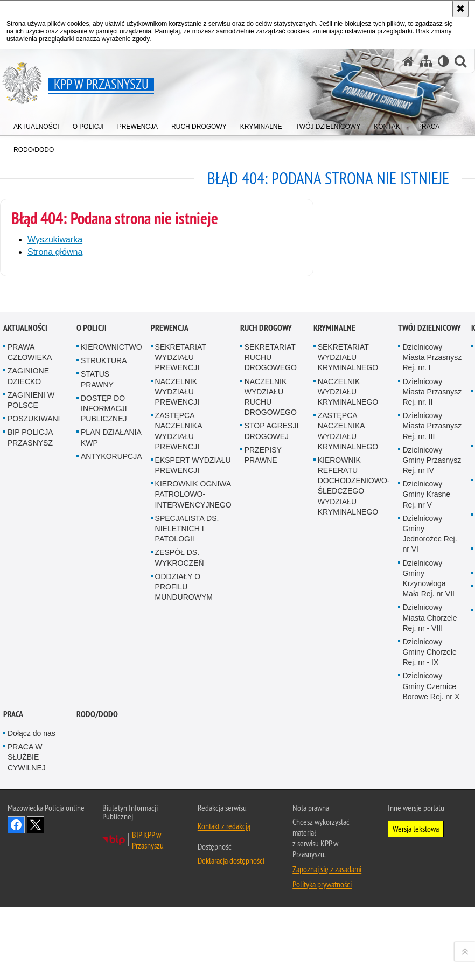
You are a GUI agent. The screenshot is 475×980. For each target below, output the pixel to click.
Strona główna (55, 252)
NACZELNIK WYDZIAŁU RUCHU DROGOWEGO (271, 675)
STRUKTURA (104, 638)
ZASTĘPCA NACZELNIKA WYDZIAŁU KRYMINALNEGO (348, 709)
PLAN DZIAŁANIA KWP (111, 715)
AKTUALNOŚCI (25, 606)
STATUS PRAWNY (97, 657)
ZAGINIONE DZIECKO (28, 654)
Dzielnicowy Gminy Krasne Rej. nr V (426, 772)
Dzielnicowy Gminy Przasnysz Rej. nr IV (432, 738)
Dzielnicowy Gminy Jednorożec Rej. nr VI (429, 811)
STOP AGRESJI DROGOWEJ (272, 709)
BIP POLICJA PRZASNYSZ (30, 715)
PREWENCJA (170, 606)
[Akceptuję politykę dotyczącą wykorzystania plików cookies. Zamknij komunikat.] (460, 9)
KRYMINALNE (334, 606)
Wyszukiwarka (55, 239)
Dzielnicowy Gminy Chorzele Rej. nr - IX (429, 929)
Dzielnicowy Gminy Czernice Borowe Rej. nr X (431, 964)
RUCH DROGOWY (266, 606)
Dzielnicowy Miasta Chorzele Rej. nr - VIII (429, 895)
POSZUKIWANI (34, 697)
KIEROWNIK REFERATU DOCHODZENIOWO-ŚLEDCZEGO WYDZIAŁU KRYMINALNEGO (354, 763)
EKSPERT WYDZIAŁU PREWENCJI (193, 743)
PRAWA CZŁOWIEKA (30, 630)
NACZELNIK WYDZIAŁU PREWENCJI (177, 669)
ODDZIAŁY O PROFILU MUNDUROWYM (184, 864)
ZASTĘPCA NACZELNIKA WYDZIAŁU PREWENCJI (179, 709)
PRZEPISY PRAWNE (263, 732)
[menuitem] (36, 124)
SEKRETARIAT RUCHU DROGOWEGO (271, 635)
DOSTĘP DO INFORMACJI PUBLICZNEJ (104, 686)
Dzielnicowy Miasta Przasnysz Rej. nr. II (432, 669)
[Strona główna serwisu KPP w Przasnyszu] (408, 61)
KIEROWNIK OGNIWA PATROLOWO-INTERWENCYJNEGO (193, 772)
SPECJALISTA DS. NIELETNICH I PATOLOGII (187, 806)
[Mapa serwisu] (426, 61)
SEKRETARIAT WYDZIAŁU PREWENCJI (181, 635)
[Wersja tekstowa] (443, 61)
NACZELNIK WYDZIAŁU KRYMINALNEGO (348, 669)
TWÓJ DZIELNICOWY (429, 606)
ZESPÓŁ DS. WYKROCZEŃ (180, 835)
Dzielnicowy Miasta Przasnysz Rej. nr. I (432, 635)
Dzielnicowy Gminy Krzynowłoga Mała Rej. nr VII (428, 856)
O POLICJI (92, 606)
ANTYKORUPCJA (111, 734)
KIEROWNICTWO (111, 625)
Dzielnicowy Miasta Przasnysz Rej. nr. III (432, 704)
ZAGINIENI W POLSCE (31, 677)
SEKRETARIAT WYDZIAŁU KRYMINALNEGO (348, 635)
